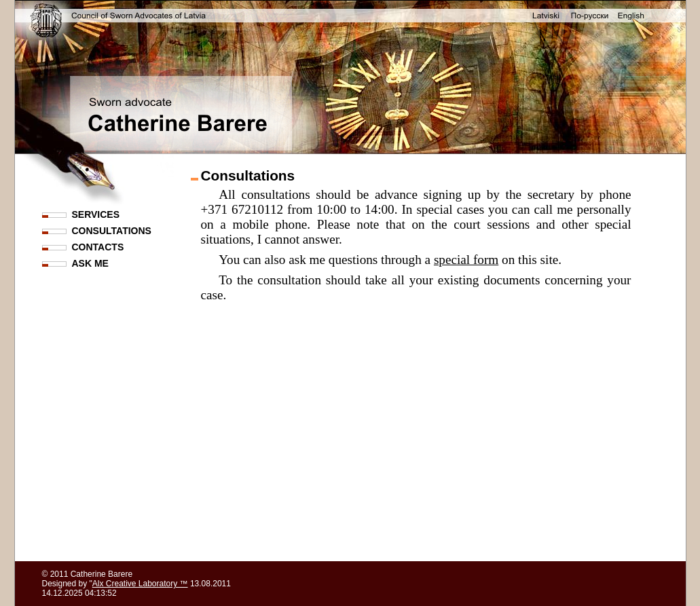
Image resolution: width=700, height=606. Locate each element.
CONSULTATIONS (112, 231)
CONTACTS (98, 247)
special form (466, 260)
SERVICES (96, 214)
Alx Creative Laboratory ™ (140, 584)
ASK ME (90, 263)
